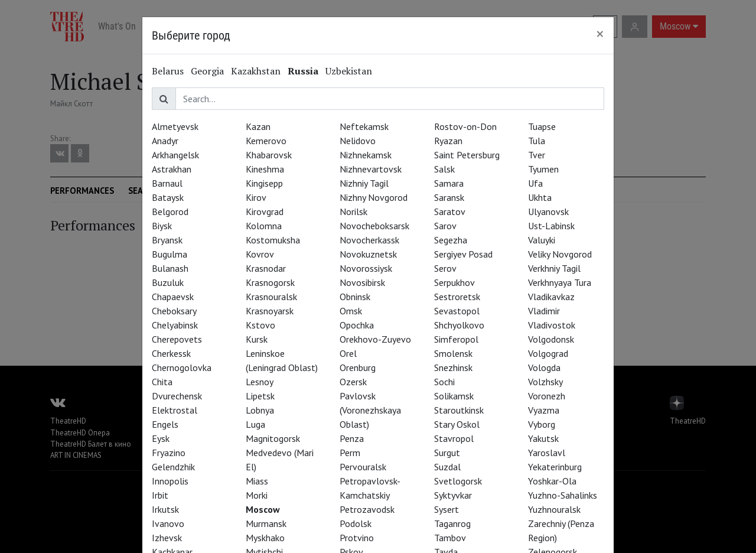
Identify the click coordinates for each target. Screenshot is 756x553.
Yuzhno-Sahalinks (563, 495)
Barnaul (167, 183)
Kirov (256, 197)
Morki (257, 495)
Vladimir (544, 311)
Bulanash (170, 268)
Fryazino (169, 453)
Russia (303, 71)
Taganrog (452, 523)
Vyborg (542, 424)
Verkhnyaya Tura (560, 282)
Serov (445, 268)
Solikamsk (454, 396)
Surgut (447, 453)
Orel (348, 353)
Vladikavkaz (551, 297)
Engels (165, 424)
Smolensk (453, 353)
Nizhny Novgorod (374, 197)
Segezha (451, 240)
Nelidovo (358, 141)
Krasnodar (266, 268)
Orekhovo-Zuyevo (375, 339)
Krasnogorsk (270, 282)
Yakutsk (543, 438)
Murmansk (266, 523)
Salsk (444, 169)
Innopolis (170, 481)
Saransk (449, 197)
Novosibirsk (362, 282)
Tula (537, 141)
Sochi (444, 382)
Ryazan (448, 141)
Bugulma (170, 254)
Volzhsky (545, 382)
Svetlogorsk (458, 481)
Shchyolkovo (459, 325)
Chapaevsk (173, 297)
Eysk (161, 438)
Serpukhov (454, 282)
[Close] (600, 34)
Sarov (445, 226)
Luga (255, 424)
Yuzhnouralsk (554, 509)
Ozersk (353, 382)
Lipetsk (260, 396)
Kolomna (264, 226)
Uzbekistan (349, 71)
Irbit (160, 495)
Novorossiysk (366, 268)
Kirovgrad (265, 212)
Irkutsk (165, 509)
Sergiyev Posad (463, 254)
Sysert (447, 509)
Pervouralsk (363, 467)
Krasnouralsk (271, 297)
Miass (257, 481)
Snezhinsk (453, 367)
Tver (537, 155)
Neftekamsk (364, 126)
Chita (162, 382)
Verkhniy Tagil (554, 268)
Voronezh (547, 396)
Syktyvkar (453, 495)
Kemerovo (266, 141)
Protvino (357, 538)
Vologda (544, 367)
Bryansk (167, 240)
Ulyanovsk (548, 212)
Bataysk (168, 197)
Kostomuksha (273, 240)
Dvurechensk (177, 396)
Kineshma (265, 169)
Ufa (535, 183)
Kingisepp (264, 183)
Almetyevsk (175, 126)
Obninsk (355, 297)
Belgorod (170, 212)
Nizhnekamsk (366, 155)
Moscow (263, 509)
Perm (350, 453)
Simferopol (456, 339)
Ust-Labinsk (551, 226)
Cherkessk (171, 353)
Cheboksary (174, 311)
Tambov (450, 538)
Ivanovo (168, 523)
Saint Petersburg (467, 155)
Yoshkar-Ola (552, 481)
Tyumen (543, 169)
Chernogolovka (182, 367)
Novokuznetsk (368, 254)
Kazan (258, 126)
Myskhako (265, 538)
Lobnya (260, 410)
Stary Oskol (457, 424)
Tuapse (542, 126)
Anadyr (165, 141)
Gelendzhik (173, 467)
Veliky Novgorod (560, 254)
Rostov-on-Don (465, 126)
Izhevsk (167, 538)
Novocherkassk (369, 240)
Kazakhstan (256, 71)
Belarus (168, 71)
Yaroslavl (547, 453)
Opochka (357, 325)
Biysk (162, 226)
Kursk (257, 339)
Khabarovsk (269, 155)
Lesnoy (260, 382)
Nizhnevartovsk (371, 169)
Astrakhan (172, 169)
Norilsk (353, 212)
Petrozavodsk (367, 509)
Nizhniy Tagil (364, 183)
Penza (352, 438)
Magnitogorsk (273, 438)
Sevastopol (457, 311)
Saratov (450, 212)
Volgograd (548, 353)
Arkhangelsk (175, 155)
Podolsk (356, 523)
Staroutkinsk (459, 410)
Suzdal (447, 467)
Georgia (207, 71)
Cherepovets (177, 339)
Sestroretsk (457, 297)
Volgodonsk (551, 339)
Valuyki (542, 240)
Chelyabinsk (175, 325)
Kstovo (260, 325)
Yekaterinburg (555, 467)
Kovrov (260, 254)
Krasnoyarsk (270, 311)
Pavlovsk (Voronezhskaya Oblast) (370, 410)
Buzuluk (168, 282)
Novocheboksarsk (374, 226)
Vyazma (544, 410)
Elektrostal (175, 410)
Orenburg (358, 367)
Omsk (351, 311)
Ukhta (540, 197)
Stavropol (454, 438)
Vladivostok (552, 325)
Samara (449, 183)
